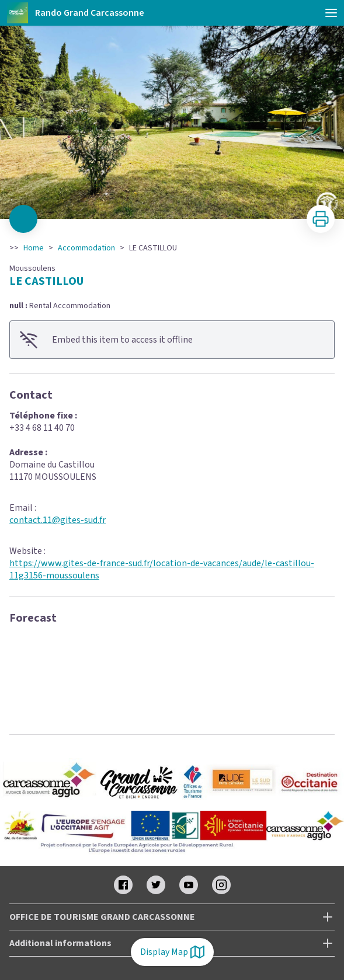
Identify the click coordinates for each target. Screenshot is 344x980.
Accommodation (86, 248)
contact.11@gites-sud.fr (58, 520)
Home (34, 248)
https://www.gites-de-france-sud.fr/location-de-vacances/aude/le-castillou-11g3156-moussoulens (162, 569)
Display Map (172, 952)
